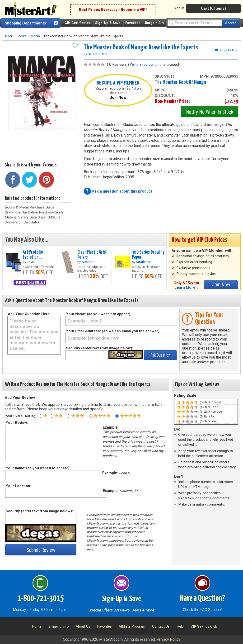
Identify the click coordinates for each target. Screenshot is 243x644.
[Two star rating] (51, 416)
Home (37, 626)
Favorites (133, 23)
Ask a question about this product (122, 191)
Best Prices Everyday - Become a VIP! (113, 10)
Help (180, 626)
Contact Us (161, 626)
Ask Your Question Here (29, 314)
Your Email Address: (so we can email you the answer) (113, 331)
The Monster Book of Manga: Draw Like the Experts (141, 47)
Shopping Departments (25, 23)
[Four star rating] (91, 416)
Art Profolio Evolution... (33, 255)
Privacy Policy (168, 639)
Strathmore (144, 262)
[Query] (195, 23)
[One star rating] (41, 416)
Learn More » (186, 287)
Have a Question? (203, 599)
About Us (83, 626)
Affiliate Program (132, 626)
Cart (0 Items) (213, 8)
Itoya (30, 262)
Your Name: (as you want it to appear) (98, 314)
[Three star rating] (69, 416)
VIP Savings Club (204, 626)
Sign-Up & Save (108, 23)
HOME (8, 36)
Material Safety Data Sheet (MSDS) (32, 217)
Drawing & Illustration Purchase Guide (34, 212)
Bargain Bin (154, 23)
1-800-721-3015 (40, 599)
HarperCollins (97, 54)
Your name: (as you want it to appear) (37, 468)
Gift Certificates (78, 23)
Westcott (88, 262)
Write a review (142, 64)
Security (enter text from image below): (100, 348)
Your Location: (18, 486)
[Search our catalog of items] (231, 23)
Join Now (118, 97)
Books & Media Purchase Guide (30, 207)
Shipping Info (59, 626)
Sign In (179, 8)
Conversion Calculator (22, 222)
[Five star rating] (117, 416)
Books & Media (28, 36)
